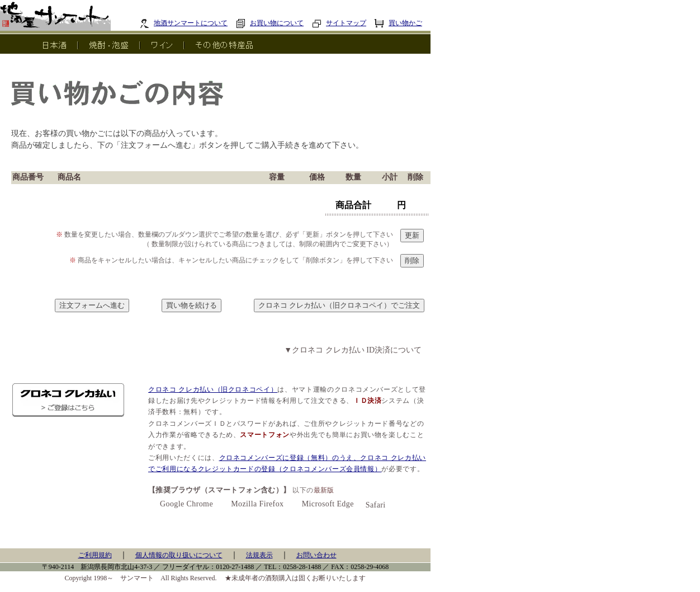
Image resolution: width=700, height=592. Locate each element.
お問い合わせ (316, 555)
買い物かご (398, 23)
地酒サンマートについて (184, 23)
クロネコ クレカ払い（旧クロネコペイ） (213, 389)
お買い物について (270, 23)
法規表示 (259, 555)
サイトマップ (339, 23)
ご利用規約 (95, 555)
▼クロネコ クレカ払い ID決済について (353, 350)
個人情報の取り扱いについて (179, 555)
